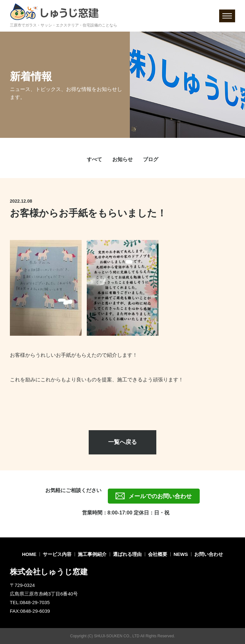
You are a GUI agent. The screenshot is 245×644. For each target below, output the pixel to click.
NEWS (181, 554)
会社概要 (158, 554)
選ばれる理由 (127, 554)
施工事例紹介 (92, 554)
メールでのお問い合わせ (160, 496)
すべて (94, 159)
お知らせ (122, 159)
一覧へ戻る (122, 442)
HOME (29, 554)
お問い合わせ (209, 554)
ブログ (151, 159)
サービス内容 (57, 554)
